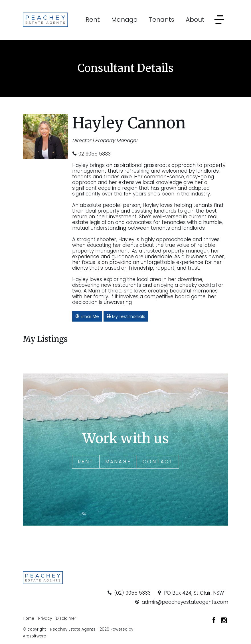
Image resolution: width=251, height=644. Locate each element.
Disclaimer (66, 618)
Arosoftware (35, 636)
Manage (124, 20)
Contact (158, 462)
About (195, 20)
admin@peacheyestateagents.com (185, 602)
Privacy (45, 618)
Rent (93, 20)
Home (29, 618)
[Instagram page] (224, 621)
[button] (87, 316)
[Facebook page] (215, 621)
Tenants (162, 20)
